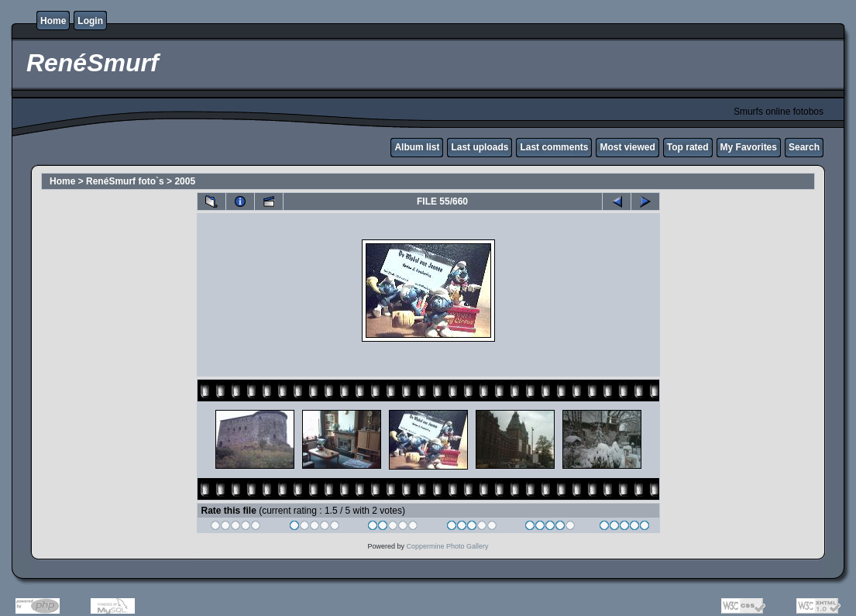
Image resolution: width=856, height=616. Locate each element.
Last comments (554, 147)
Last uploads (480, 147)
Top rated (688, 147)
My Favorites (749, 147)
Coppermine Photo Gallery (447, 546)
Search (804, 147)
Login (90, 21)
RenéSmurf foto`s (125, 181)
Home (53, 21)
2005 (185, 181)
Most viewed (627, 147)
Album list (417, 147)
